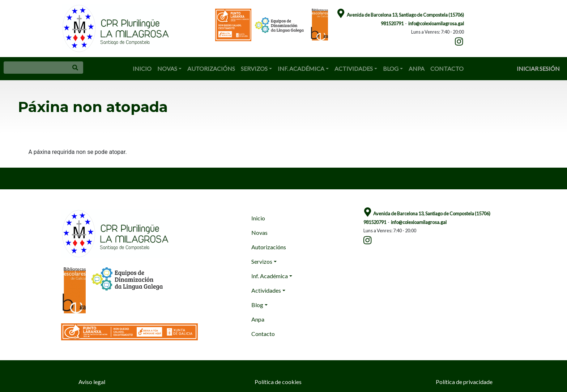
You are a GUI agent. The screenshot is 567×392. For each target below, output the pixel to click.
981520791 (392, 23)
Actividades (354, 68)
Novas (167, 68)
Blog (391, 68)
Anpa (417, 68)
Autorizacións (211, 68)
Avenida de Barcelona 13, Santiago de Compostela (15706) (405, 15)
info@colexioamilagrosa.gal (436, 23)
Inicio (142, 68)
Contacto (447, 68)
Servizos (254, 68)
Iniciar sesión (538, 68)
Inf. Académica (301, 68)
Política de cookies (278, 382)
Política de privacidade (464, 382)
